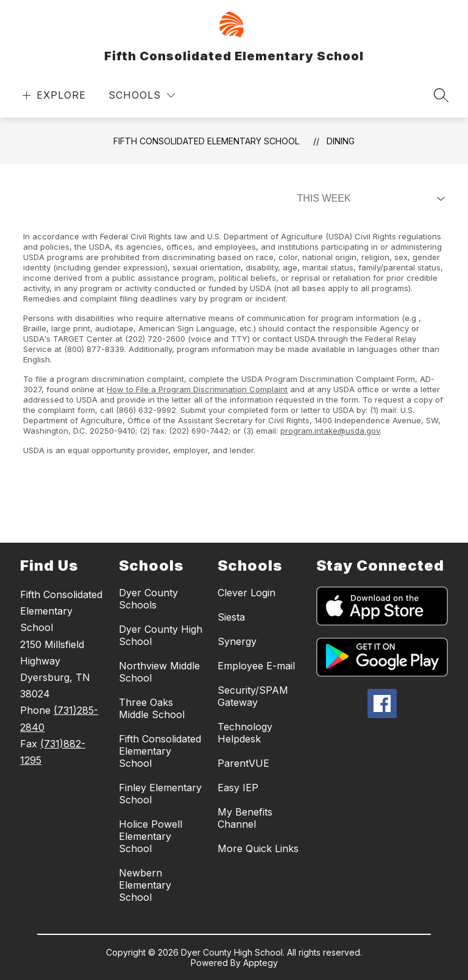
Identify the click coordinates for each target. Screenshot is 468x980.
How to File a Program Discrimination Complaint (197, 389)
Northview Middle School (159, 672)
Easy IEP (238, 788)
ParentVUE (243, 763)
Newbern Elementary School (145, 885)
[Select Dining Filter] (369, 199)
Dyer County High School (161, 635)
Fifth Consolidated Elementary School (206, 141)
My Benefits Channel (245, 818)
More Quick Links (258, 848)
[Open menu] (53, 95)
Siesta (231, 617)
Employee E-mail (256, 666)
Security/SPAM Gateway (253, 696)
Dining (341, 141)
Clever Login (246, 593)
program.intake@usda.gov (330, 431)
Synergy (237, 641)
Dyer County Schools (148, 599)
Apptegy (261, 963)
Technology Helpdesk (245, 733)
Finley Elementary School (160, 794)
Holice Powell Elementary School (151, 836)
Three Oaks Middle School (152, 708)
